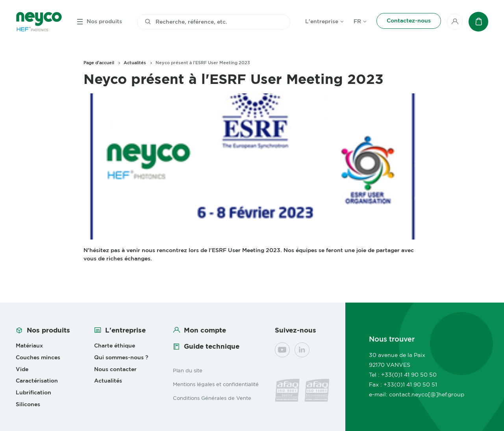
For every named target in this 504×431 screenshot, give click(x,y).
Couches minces (38, 357)
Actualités (135, 63)
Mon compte (205, 330)
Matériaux (29, 346)
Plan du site (188, 370)
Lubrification (33, 392)
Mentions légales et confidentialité (216, 384)
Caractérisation (37, 381)
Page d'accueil (99, 63)
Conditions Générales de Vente (212, 398)
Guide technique (212, 346)
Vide (22, 369)
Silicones (28, 404)
